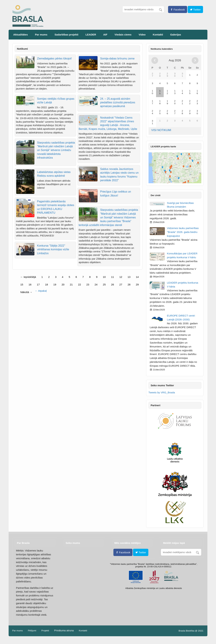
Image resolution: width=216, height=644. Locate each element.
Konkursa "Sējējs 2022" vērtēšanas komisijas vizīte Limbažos (53, 249)
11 (112, 277)
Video (142, 35)
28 (129, 285)
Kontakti (158, 35)
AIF (105, 35)
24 (96, 285)
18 (46, 285)
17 (38, 285)
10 (104, 277)
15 (22, 285)
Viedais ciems (123, 35)
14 (137, 277)
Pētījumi (32, 631)
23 (88, 285)
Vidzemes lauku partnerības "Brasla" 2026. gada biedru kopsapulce (183, 232)
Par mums (41, 35)
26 (112, 285)
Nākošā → (26, 292)
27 (121, 285)
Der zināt (156, 195)
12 (121, 277)
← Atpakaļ (41, 291)
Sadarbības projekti (66, 35)
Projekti (45, 631)
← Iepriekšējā (28, 277)
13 (129, 277)
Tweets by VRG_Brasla (162, 392)
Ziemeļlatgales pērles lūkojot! (55, 59)
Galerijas (176, 35)
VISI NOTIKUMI (161, 130)
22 (80, 285)
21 (71, 285)
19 (55, 285)
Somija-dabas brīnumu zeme (117, 59)
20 (63, 285)
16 (30, 285)
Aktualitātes (21, 35)
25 (104, 285)
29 (137, 285)
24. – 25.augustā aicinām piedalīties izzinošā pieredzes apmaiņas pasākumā (118, 103)
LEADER (91, 35)
